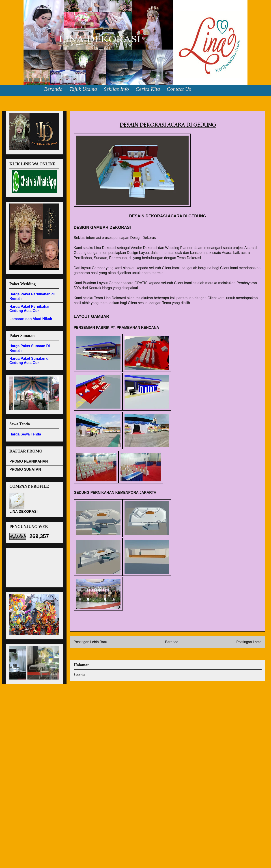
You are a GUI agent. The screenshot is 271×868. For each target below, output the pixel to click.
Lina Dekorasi (18, 13)
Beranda (53, 89)
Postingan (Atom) (176, 653)
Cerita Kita (148, 89)
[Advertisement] (30, 566)
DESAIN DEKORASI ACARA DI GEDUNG (104, 116)
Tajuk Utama (83, 89)
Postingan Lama (249, 642)
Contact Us (179, 89)
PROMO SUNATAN (25, 469)
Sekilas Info (116, 89)
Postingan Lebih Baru (90, 642)
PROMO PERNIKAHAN (29, 461)
